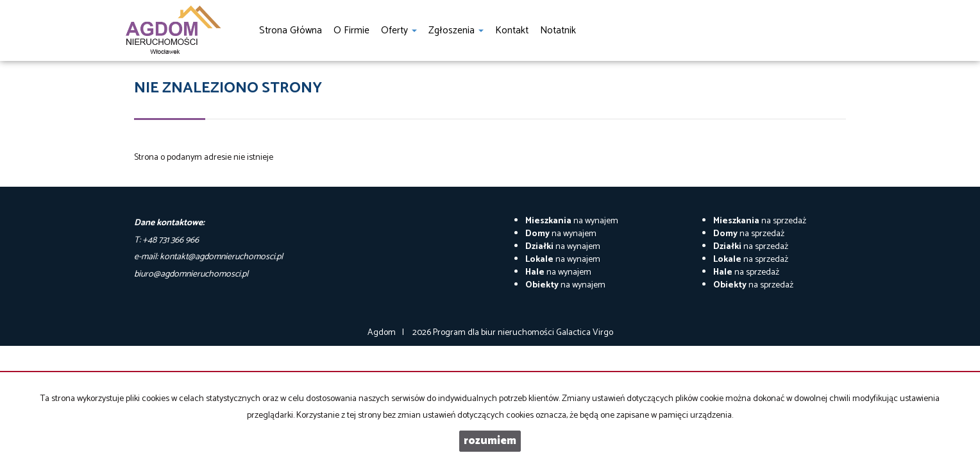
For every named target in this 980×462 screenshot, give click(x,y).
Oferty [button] (399, 30)
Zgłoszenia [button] (456, 30)
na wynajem (572, 221)
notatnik (558, 30)
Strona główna (291, 30)
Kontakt (512, 30)
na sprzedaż (760, 221)
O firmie (351, 30)
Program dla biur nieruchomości (494, 333)
